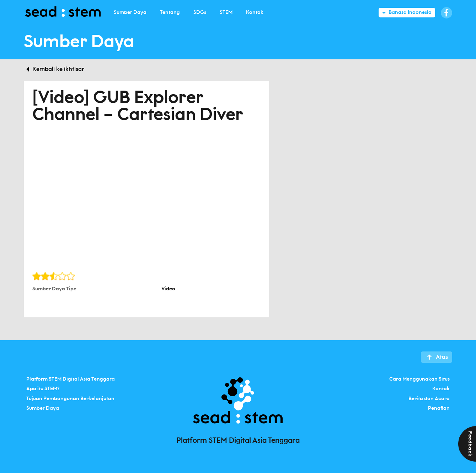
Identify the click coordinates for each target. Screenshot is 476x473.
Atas (442, 357)
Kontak (441, 389)
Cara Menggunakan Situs (419, 379)
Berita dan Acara (429, 398)
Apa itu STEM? (43, 389)
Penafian (439, 408)
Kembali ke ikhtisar (58, 69)
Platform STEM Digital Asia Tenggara (71, 379)
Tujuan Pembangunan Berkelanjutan (70, 398)
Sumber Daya (43, 408)
